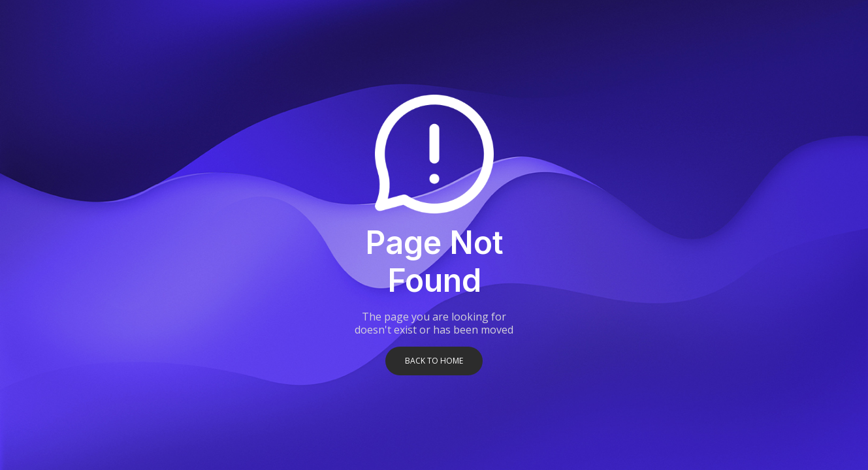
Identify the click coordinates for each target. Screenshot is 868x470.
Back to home (434, 361)
